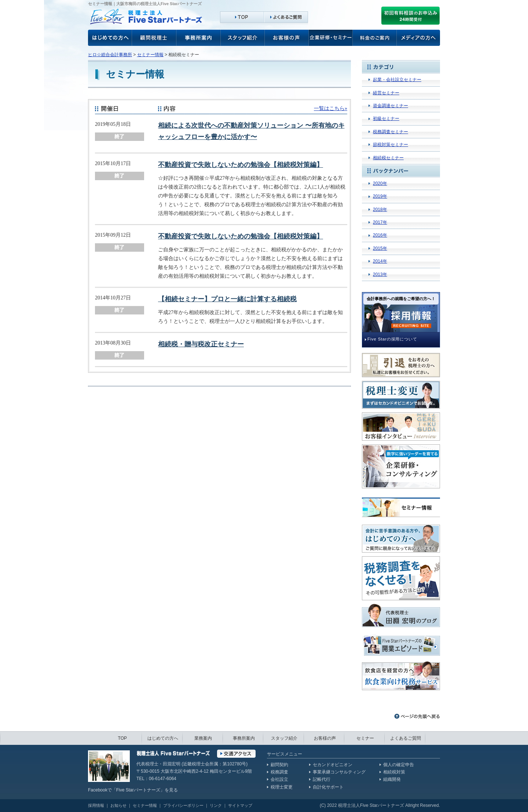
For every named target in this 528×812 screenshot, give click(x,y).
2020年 (380, 183)
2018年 (380, 210)
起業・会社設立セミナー (397, 80)
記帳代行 (322, 779)
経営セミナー (386, 93)
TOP (122, 738)
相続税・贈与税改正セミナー (201, 344)
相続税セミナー (388, 158)
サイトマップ (240, 805)
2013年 (380, 274)
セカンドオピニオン (333, 765)
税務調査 (279, 772)
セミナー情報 (150, 55)
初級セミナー (386, 119)
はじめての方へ (163, 738)
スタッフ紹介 (243, 38)
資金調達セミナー (390, 106)
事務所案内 (198, 38)
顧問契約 (279, 765)
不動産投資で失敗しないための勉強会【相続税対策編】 (241, 165)
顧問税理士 (154, 38)
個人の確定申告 (399, 765)
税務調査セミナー (390, 132)
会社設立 (279, 779)
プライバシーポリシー (183, 805)
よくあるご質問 (406, 738)
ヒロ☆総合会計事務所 (110, 55)
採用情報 (96, 805)
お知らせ (118, 805)
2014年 (380, 261)
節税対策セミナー (390, 145)
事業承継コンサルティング (339, 772)
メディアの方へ (418, 38)
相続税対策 (394, 772)
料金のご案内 (375, 38)
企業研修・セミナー (331, 38)
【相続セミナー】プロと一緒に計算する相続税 (227, 299)
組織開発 (392, 779)
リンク (216, 805)
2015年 (380, 248)
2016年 (380, 235)
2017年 (380, 222)
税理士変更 (282, 787)
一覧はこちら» (331, 108)
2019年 (380, 196)
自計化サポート (328, 787)
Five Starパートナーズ (138, 790)
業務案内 (203, 738)
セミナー (365, 738)
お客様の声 (110, 38)
